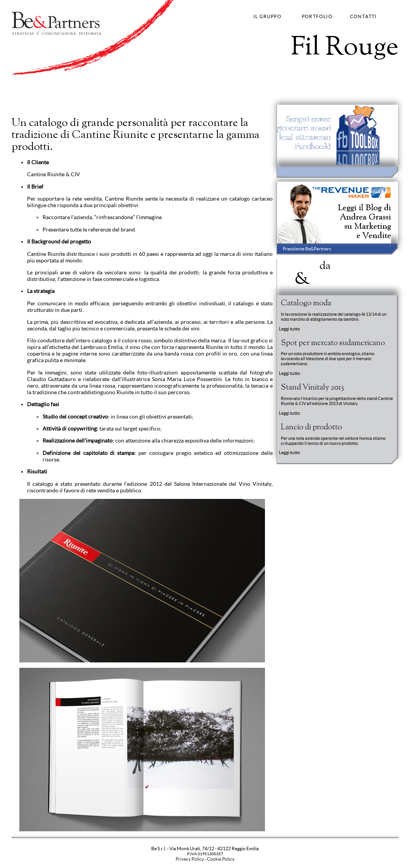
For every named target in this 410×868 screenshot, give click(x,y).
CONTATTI (364, 16)
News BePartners (322, 272)
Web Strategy (146, 94)
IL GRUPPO (267, 16)
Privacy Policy (190, 859)
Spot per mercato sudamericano (333, 343)
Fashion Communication (102, 94)
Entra (390, 283)
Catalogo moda (306, 303)
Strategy (21, 94)
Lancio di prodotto (311, 427)
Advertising (61, 94)
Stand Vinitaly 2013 (312, 388)
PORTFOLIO (317, 16)
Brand (39, 94)
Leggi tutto (290, 329)
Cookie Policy (221, 859)
